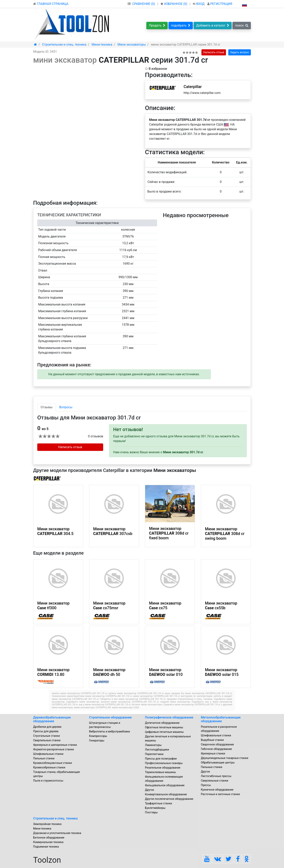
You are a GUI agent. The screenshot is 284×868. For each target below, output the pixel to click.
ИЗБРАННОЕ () (174, 4)
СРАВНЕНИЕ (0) (144, 4)
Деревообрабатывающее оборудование (52, 719)
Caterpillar (193, 87)
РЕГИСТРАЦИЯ (220, 4)
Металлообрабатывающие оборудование (221, 719)
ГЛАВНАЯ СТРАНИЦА (51, 4)
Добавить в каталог (213, 25)
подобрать (181, 25)
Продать (157, 25)
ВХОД (199, 4)
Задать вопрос (240, 52)
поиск (242, 25)
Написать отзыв (214, 52)
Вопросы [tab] (66, 407)
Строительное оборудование (110, 717)
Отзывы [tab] (47, 407)
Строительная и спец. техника (55, 818)
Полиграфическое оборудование (169, 717)
